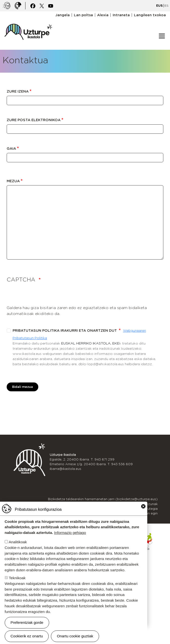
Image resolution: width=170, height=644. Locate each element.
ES (167, 6)
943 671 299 (104, 459)
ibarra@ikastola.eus (65, 469)
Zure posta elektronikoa (34, 120)
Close (143, 506)
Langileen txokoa (150, 15)
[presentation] (44, 295)
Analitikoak (18, 542)
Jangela (63, 15)
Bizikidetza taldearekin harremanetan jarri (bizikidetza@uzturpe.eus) (103, 499)
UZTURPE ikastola (28, 21)
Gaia (11, 148)
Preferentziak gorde (27, 622)
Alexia (103, 15)
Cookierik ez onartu (27, 636)
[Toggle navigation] (162, 36)
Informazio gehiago (70, 533)
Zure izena (18, 91)
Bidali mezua (22, 387)
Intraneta (121, 15)
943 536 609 (122, 464)
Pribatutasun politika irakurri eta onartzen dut (65, 330)
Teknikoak (17, 578)
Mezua (13, 181)
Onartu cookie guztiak (75, 636)
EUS (159, 6)
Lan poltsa (83, 15)
